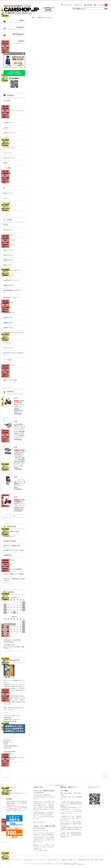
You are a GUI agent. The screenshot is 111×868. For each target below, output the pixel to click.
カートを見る (102, 5)
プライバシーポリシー (40, 860)
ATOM (101, 860)
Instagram (57, 785)
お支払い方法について (55, 860)
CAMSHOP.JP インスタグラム (12, 719)
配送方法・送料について (70, 860)
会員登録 (89, 5)
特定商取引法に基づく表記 (86, 860)
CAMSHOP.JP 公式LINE (10, 721)
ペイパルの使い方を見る (40, 850)
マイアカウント (68, 5)
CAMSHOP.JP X (8, 717)
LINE (62, 785)
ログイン (80, 5)
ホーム (10, 860)
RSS (97, 860)
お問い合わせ (28, 860)
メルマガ (50, 785)
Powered (72, 864)
